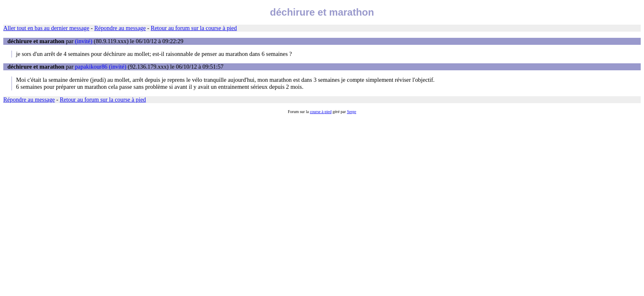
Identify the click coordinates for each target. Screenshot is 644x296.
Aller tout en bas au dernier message (46, 28)
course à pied (321, 112)
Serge (352, 112)
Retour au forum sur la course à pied (194, 28)
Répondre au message (120, 28)
